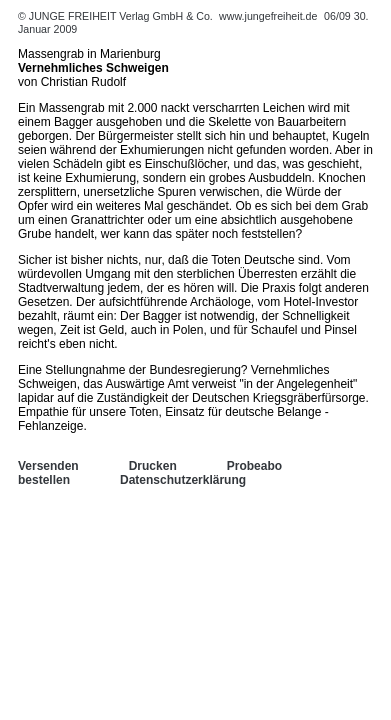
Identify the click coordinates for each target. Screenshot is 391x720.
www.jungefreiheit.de (268, 16)
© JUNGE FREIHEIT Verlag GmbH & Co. (117, 16)
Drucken (153, 466)
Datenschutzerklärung (183, 480)
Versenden (48, 466)
